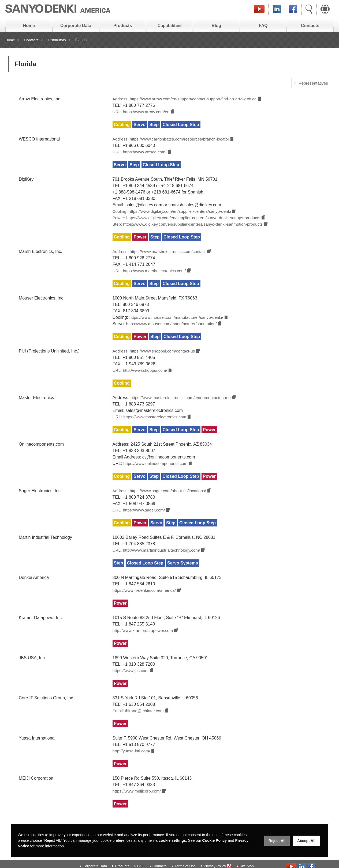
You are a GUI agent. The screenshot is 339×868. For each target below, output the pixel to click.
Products (123, 26)
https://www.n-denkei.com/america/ (146, 601)
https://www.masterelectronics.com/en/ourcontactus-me (183, 405)
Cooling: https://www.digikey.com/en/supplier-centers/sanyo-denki (175, 214)
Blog (217, 26)
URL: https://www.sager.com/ (140, 520)
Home (29, 26)
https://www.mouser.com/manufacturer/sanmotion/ (174, 330)
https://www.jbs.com (131, 682)
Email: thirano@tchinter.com (139, 723)
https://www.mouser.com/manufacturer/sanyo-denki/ (179, 323)
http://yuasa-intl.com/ (132, 764)
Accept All (306, 841)
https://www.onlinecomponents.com (156, 472)
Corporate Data (76, 26)
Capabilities (170, 26)
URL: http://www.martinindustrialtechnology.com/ (159, 560)
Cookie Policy (215, 840)
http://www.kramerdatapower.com (144, 642)
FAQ (263, 26)
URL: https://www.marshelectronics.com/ (151, 276)
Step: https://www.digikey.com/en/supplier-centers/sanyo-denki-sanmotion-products (191, 228)
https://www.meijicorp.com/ (138, 804)
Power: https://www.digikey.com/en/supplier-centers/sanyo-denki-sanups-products (190, 221)
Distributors (59, 40)
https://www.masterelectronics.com (156, 425)
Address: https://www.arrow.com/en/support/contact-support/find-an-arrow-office (188, 99)
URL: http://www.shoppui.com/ (141, 377)
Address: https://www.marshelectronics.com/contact (161, 256)
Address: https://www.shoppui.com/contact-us (156, 357)
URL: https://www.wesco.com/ (141, 154)
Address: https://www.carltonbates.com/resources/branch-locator (174, 141)
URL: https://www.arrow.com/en (142, 113)
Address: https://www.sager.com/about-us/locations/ (162, 500)
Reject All (277, 841)
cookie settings (172, 840)
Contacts (310, 26)
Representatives (312, 83)
